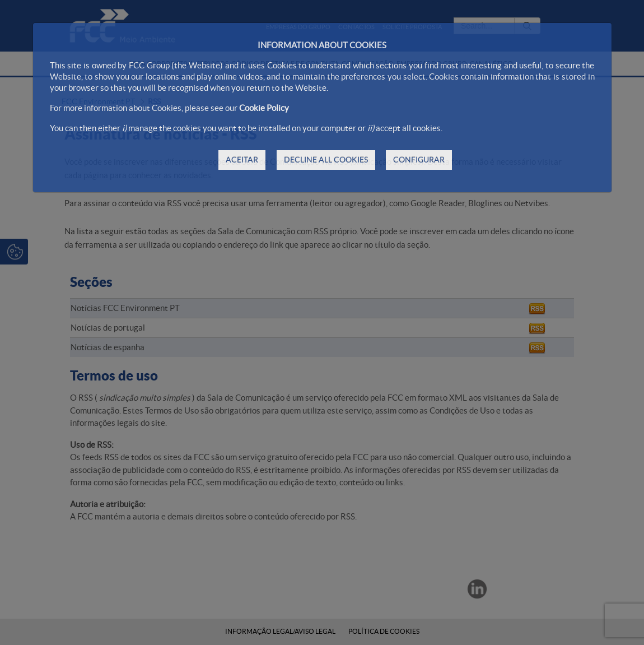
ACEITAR (242, 160)
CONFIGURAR (419, 160)
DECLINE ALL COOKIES (326, 160)
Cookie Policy (264, 108)
